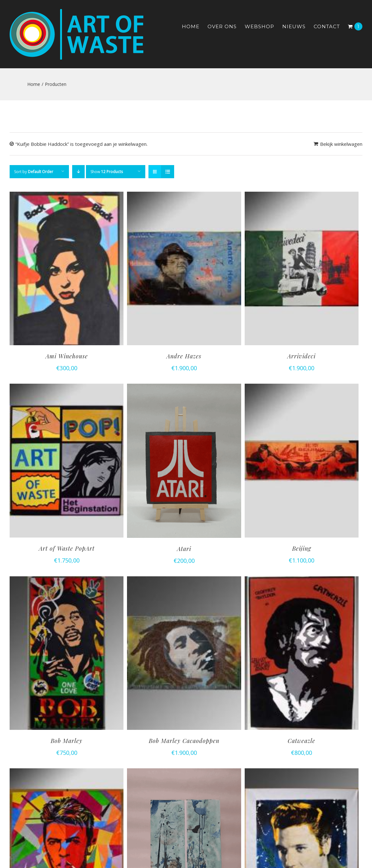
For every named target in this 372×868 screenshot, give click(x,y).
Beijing (302, 548)
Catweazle (301, 741)
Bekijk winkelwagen (341, 144)
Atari (184, 549)
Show (107, 172)
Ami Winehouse (67, 356)
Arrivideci (301, 356)
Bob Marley (67, 741)
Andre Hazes (184, 356)
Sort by (34, 172)
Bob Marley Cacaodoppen (184, 741)
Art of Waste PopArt (67, 548)
